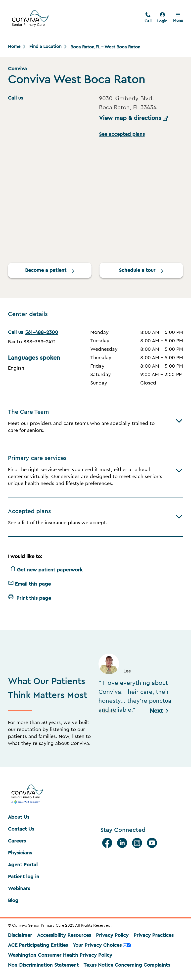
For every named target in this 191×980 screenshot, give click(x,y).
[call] (148, 18)
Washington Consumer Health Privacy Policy (60, 955)
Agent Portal (23, 865)
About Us (19, 817)
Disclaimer (20, 935)
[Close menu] (178, 18)
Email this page (29, 583)
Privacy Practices (154, 935)
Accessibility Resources (64, 935)
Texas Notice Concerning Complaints (127, 965)
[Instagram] (138, 843)
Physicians (20, 853)
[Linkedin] (123, 843)
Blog (13, 901)
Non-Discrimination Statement (43, 965)
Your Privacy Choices (102, 945)
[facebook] (108, 843)
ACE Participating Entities (38, 945)
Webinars (19, 889)
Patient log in (24, 877)
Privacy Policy (112, 935)
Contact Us (21, 829)
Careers (17, 841)
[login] (162, 18)
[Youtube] (153, 843)
